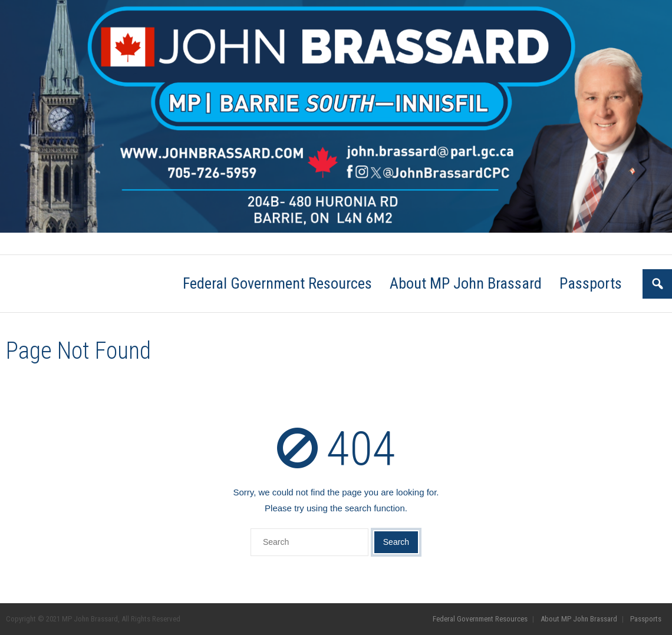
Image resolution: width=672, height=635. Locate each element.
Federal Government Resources (54, 244)
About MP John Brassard (153, 244)
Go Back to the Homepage (521, 351)
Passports (221, 244)
